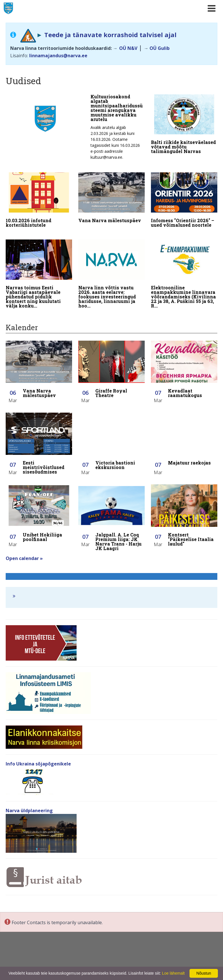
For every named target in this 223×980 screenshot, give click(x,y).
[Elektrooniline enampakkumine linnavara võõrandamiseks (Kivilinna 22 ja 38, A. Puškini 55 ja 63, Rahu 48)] (184, 270)
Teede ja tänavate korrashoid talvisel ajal (110, 35)
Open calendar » (24, 550)
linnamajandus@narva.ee (58, 56)
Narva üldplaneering (29, 802)
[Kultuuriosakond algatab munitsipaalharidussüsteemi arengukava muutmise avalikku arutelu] (75, 129)
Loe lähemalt (173, 973)
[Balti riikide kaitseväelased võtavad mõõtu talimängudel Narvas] (184, 125)
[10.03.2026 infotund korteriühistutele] (39, 199)
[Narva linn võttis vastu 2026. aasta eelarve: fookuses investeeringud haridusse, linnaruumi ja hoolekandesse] (111, 270)
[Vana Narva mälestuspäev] (111, 196)
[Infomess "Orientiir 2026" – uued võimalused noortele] (184, 199)
